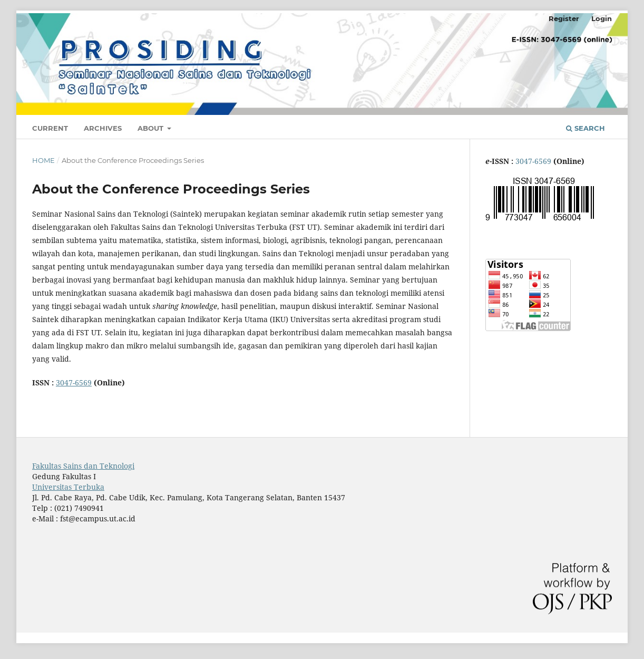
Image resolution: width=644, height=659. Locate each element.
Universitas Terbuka (68, 487)
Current (50, 128)
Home (43, 160)
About (152, 128)
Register (564, 18)
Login (602, 18)
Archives (103, 128)
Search (586, 128)
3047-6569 (74, 382)
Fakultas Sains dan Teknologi (83, 466)
